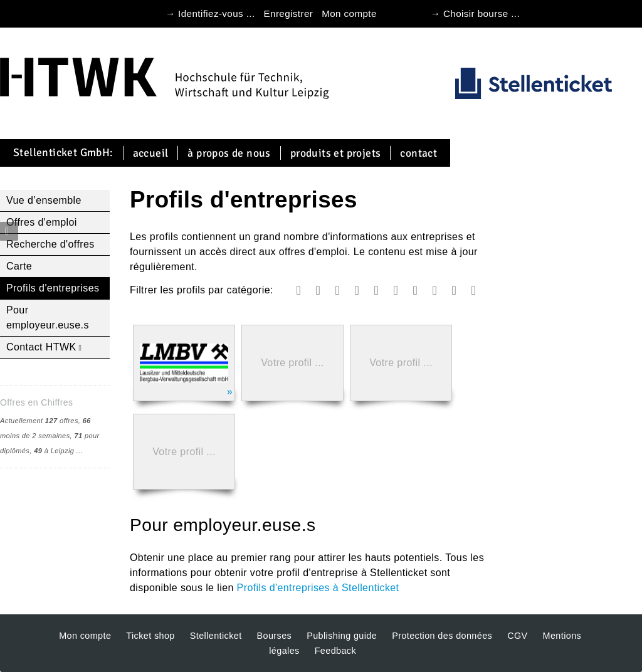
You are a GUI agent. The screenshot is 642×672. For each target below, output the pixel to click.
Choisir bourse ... (481, 13)
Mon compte (349, 13)
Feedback (335, 651)
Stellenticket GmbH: (63, 153)
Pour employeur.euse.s (48, 318)
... (80, 451)
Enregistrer (289, 13)
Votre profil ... (292, 363)
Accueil (151, 153)
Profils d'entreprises (53, 288)
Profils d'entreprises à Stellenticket (318, 588)
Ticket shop (150, 636)
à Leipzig (54, 451)
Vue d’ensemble (44, 200)
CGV (517, 636)
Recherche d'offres (50, 244)
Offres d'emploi (42, 222)
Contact (418, 153)
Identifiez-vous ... (216, 13)
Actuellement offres (39, 421)
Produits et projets (336, 153)
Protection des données (442, 636)
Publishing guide (342, 636)
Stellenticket (216, 636)
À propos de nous (229, 153)
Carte (19, 266)
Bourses (275, 636)
